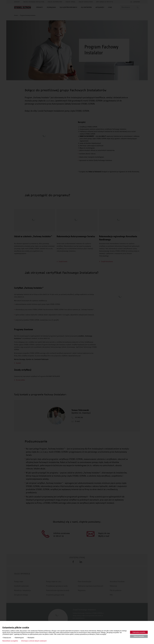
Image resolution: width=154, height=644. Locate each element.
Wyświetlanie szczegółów (10, 641)
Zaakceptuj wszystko (139, 632)
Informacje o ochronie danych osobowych (34, 641)
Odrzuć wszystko (139, 636)
